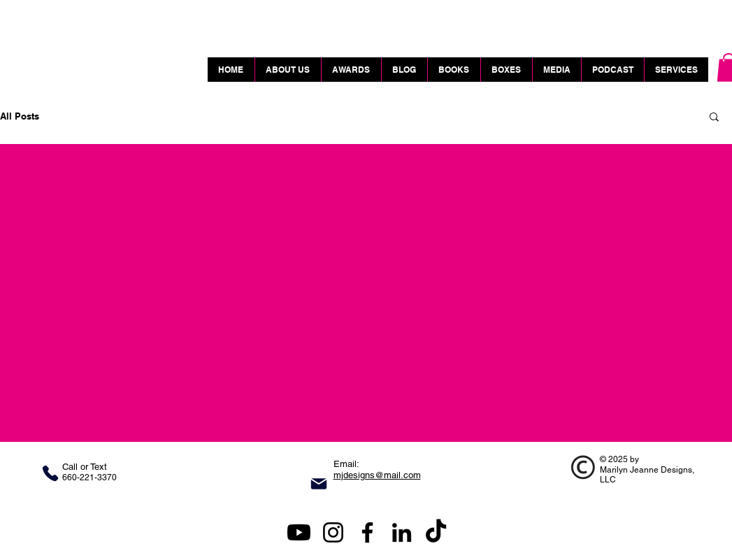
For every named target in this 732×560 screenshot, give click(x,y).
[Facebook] (367, 532)
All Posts (20, 116)
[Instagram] (333, 532)
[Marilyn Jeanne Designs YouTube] (299, 532)
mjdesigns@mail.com (377, 475)
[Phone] (50, 473)
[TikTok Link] (436, 532)
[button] (714, 118)
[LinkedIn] (402, 532)
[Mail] (319, 484)
